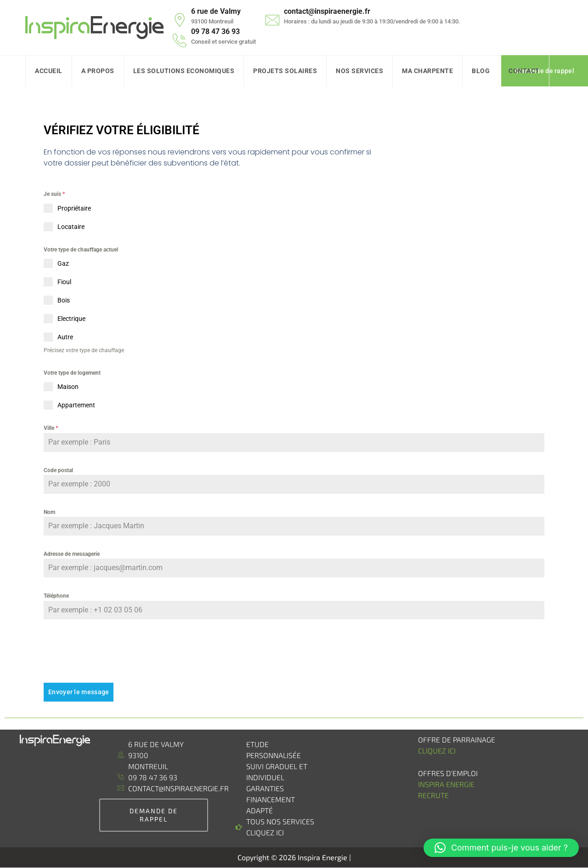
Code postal (58, 470)
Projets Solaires (285, 71)
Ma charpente (427, 71)
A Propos (98, 71)
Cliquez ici (437, 751)
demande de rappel (154, 815)
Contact (524, 71)
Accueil (49, 71)
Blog (481, 71)
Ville (51, 428)
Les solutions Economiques (184, 71)
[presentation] (294, 651)
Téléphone (56, 596)
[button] (501, 848)
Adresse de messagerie (72, 554)
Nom (49, 512)
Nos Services (359, 71)
